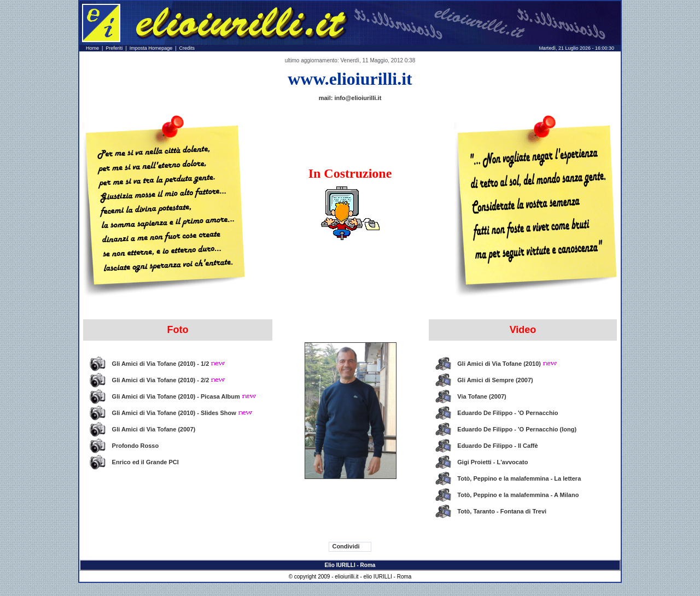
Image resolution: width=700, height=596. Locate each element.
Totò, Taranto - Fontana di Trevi (502, 511)
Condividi (346, 546)
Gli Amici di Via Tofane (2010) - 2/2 (169, 380)
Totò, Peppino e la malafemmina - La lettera (519, 478)
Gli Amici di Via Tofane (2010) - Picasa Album (184, 396)
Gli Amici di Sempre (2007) (495, 380)
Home (92, 48)
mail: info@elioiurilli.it (350, 98)
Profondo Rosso (136, 446)
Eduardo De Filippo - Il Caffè (497, 446)
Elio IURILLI (340, 565)
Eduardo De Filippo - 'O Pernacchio (507, 413)
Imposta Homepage (151, 48)
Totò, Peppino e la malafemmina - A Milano (518, 495)
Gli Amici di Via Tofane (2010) (507, 364)
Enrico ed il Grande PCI (145, 462)
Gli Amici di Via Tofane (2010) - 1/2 (169, 364)
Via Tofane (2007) (482, 396)
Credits (187, 48)
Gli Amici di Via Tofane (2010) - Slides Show (182, 413)
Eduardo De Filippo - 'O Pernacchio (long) (517, 429)
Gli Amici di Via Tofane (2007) (154, 429)
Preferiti (114, 48)
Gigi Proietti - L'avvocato (492, 462)
